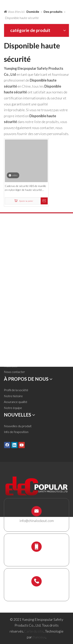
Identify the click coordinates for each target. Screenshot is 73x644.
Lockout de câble (15, 294)
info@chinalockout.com (37, 521)
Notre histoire (13, 396)
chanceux (39, 637)
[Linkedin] (14, 445)
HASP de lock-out (16, 253)
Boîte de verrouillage (18, 300)
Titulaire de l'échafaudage (21, 312)
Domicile (10, 330)
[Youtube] (22, 445)
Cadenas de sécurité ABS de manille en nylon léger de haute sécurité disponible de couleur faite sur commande (26, 188)
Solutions (10, 342)
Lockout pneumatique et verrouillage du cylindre (36, 265)
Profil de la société (16, 390)
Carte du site (34, 631)
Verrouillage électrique (19, 282)
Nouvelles (11, 366)
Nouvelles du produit (18, 426)
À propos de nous (15, 348)
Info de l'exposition (16, 432)
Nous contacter (14, 372)
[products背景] (3, 3)
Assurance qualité (16, 402)
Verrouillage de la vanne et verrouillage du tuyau (35, 259)
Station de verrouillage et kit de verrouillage (32, 306)
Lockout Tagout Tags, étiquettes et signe (30, 288)
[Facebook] (7, 445)
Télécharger (12, 360)
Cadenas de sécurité (18, 241)
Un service (11, 354)
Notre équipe (13, 408)
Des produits (13, 336)
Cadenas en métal (16, 247)
